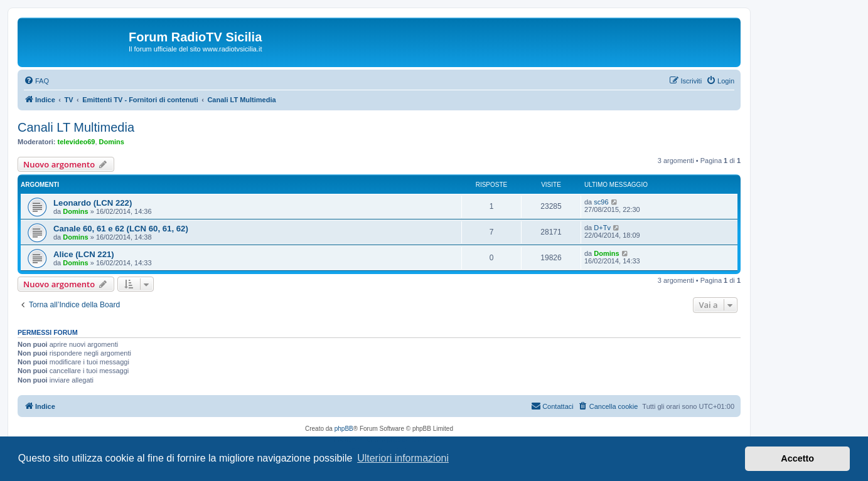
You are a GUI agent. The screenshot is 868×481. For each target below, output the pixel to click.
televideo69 (77, 142)
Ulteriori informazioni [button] (403, 458)
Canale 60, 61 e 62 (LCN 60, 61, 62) (121, 229)
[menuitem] (36, 81)
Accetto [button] (797, 458)
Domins (112, 142)
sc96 (601, 202)
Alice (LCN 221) (84, 254)
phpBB (344, 429)
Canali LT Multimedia (76, 127)
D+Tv (602, 228)
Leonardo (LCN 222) (93, 203)
